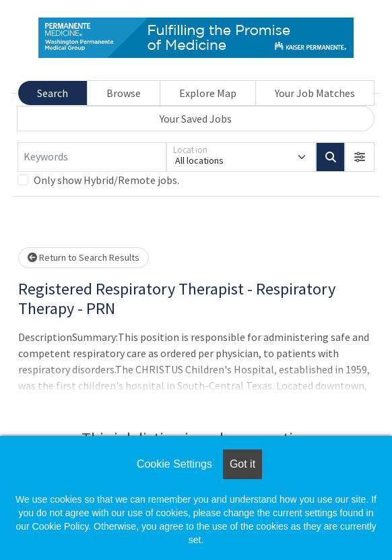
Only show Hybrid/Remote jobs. (106, 180)
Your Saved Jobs (196, 119)
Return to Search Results (84, 257)
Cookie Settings (174, 464)
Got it (242, 464)
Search (53, 93)
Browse (124, 93)
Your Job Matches (315, 93)
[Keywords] (92, 157)
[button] (360, 157)
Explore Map (208, 93)
